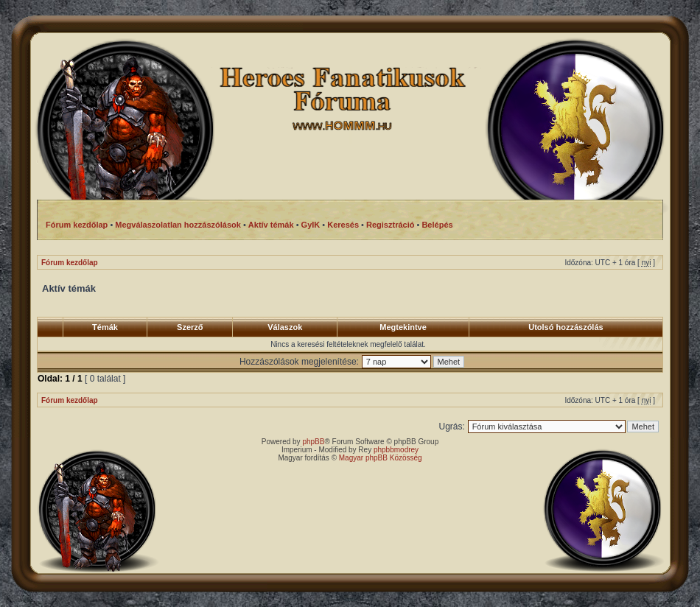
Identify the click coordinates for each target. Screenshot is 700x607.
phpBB (313, 442)
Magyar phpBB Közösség (381, 458)
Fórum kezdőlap (70, 263)
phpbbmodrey (396, 450)
